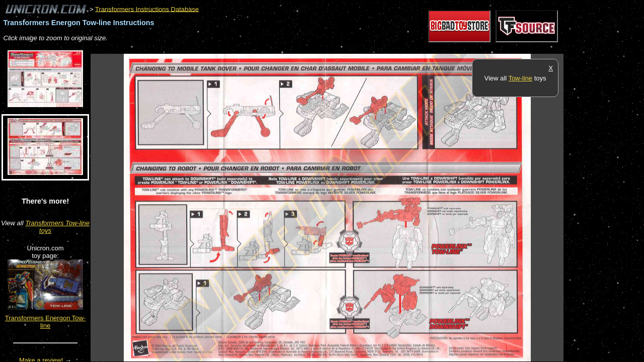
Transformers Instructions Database (147, 9)
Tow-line (520, 78)
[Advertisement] (274, 49)
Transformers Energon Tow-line (45, 322)
